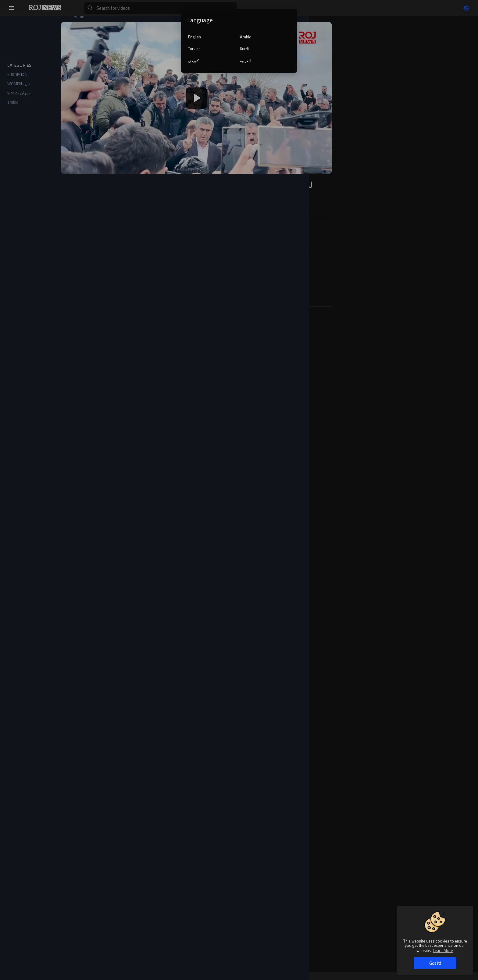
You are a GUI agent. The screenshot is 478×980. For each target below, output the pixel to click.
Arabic (245, 37)
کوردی (193, 61)
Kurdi (244, 49)
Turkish (194, 49)
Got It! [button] (435, 963)
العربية (245, 61)
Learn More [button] (443, 950)
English (194, 37)
